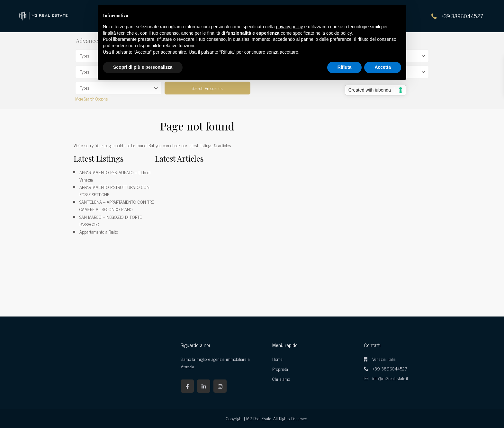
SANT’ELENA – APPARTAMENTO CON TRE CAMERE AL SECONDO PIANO (117, 205)
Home (277, 359)
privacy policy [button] (290, 27)
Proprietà (280, 369)
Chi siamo (281, 379)
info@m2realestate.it (390, 378)
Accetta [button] (383, 67)
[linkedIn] (204, 386)
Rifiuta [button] (345, 67)
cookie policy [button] (339, 33)
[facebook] (187, 386)
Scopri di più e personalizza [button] (143, 67)
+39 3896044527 (462, 16)
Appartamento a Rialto (99, 232)
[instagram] (220, 386)
